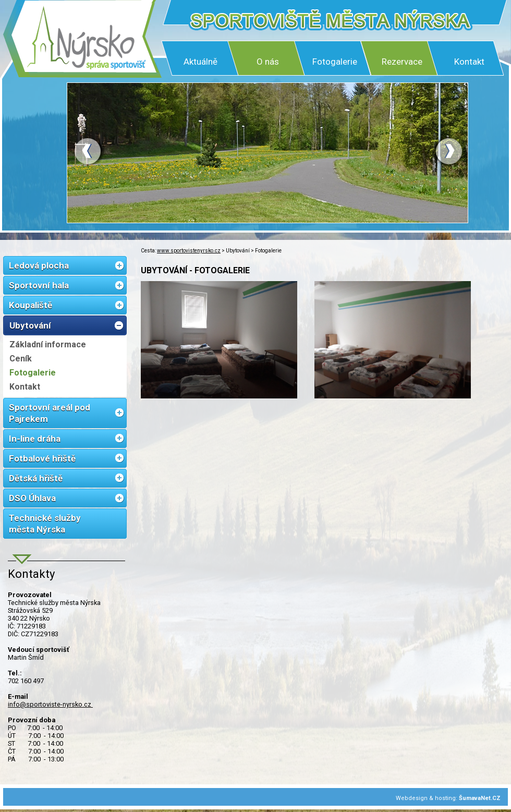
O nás (268, 62)
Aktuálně (200, 62)
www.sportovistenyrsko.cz (189, 251)
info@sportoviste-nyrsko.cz (50, 704)
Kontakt (469, 62)
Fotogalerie (335, 62)
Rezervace (402, 62)
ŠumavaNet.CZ (480, 798)
